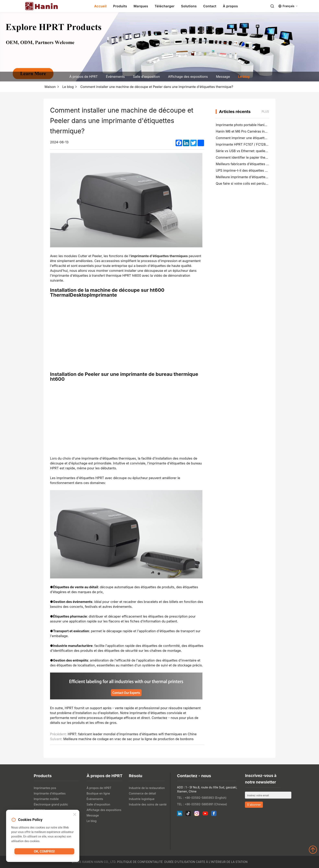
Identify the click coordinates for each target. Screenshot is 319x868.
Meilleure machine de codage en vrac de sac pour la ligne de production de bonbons (128, 739)
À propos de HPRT (84, 77)
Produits (120, 6)
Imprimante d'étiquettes (50, 793)
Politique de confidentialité (140, 862)
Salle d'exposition (146, 77)
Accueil (100, 6)
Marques (141, 6)
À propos (231, 6)
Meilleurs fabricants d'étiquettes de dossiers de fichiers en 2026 (265, 164)
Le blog (244, 77)
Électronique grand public (51, 804)
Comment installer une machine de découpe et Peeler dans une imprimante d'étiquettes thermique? (157, 87)
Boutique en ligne (98, 793)
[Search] (272, 6)
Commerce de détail (142, 793)
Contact (210, 6)
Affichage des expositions (188, 77)
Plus (265, 111)
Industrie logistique (142, 799)
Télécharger (165, 6)
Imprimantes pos (45, 788)
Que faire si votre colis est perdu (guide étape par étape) (259, 183)
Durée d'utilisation (180, 862)
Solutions (189, 6)
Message (223, 77)
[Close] (75, 815)
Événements (115, 77)
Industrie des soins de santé (148, 804)
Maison (50, 87)
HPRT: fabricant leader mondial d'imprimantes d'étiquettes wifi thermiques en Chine (132, 734)
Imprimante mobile (46, 799)
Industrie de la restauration (147, 788)
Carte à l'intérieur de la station (222, 862)
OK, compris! (44, 853)
